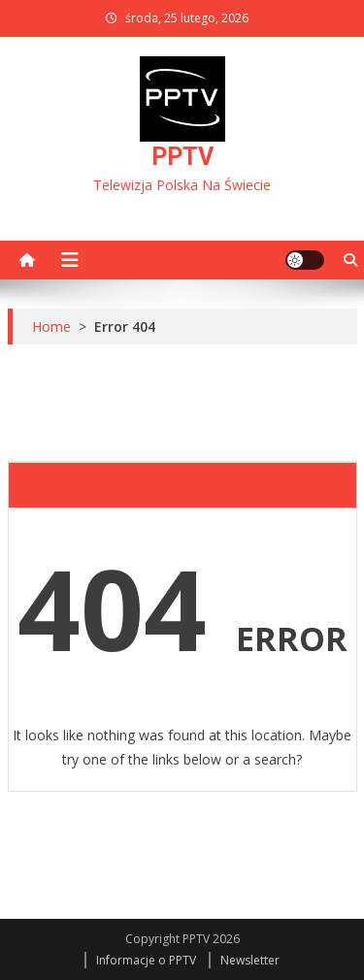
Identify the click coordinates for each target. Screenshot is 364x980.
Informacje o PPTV (146, 960)
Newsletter (250, 960)
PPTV (182, 157)
